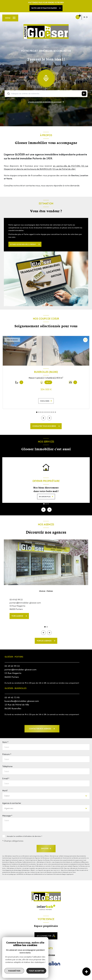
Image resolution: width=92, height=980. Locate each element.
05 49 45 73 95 (12, 697)
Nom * (5, 742)
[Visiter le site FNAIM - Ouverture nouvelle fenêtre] (35, 965)
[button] (49, 418)
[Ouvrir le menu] (10, 18)
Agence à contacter (12, 803)
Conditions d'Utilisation (53, 874)
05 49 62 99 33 (16, 600)
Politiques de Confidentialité (34, 874)
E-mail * (6, 778)
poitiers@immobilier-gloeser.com (25, 603)
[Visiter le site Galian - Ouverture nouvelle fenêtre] (53, 964)
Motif (5, 791)
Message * (7, 816)
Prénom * (7, 754)
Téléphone (7, 766)
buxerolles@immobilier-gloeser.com (22, 701)
